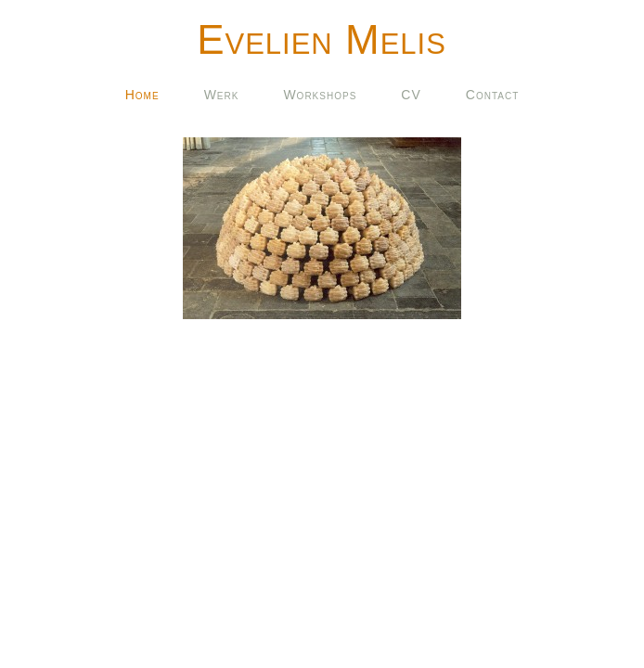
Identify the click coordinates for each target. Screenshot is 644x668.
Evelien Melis (322, 39)
